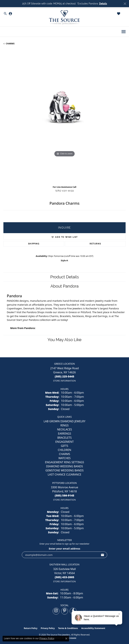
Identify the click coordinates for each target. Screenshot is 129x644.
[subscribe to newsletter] (103, 555)
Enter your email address (64, 548)
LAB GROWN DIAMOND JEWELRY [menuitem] (64, 421)
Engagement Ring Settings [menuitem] (64, 462)
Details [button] (103, 4)
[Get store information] (64, 381)
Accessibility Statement (93, 628)
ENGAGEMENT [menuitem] (65, 442)
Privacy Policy (48, 628)
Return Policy (31, 628)
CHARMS (10, 44)
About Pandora (64, 286)
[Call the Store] (64, 376)
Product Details (65, 277)
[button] (5, 14)
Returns (95, 244)
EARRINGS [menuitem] (64, 434)
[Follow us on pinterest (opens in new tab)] (65, 611)
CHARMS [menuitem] (64, 454)
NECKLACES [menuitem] (64, 429)
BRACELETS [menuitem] (64, 438)
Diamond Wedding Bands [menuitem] (64, 466)
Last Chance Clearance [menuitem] (64, 474)
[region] (64, 117)
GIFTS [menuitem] (64, 446)
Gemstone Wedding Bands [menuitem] (65, 470)
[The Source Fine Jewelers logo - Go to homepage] (65, 17)
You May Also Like (64, 340)
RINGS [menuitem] (65, 425)
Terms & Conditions (68, 628)
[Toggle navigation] (124, 32)
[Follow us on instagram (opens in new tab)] (56, 611)
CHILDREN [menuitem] (64, 450)
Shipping (34, 244)
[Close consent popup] (66, 639)
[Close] (125, 4)
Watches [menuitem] (65, 458)
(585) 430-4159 (64, 191)
